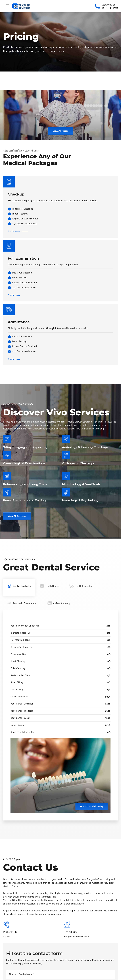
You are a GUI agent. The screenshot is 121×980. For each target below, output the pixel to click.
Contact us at (108, 5)
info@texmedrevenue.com (76, 937)
